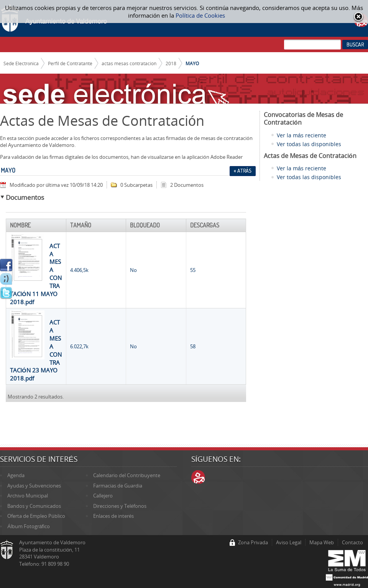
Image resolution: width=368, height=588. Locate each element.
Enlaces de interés (113, 516)
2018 (171, 63)
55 (193, 270)
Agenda (16, 475)
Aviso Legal (289, 542)
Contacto (352, 542)
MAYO (192, 63)
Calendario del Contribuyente (127, 475)
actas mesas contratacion (129, 63)
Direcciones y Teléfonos (120, 506)
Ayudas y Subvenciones (34, 486)
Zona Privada (253, 542)
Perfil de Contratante (70, 63)
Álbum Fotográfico (29, 526)
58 (193, 346)
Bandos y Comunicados (34, 506)
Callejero (103, 496)
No (133, 270)
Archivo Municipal (28, 496)
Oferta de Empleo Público (36, 516)
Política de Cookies (200, 15)
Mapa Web (322, 542)
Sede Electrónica (21, 63)
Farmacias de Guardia (118, 486)
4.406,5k (79, 270)
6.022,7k (79, 346)
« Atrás (243, 171)
